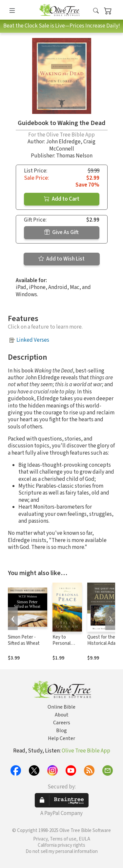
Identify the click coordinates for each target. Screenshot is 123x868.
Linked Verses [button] (33, 340)
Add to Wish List (61, 259)
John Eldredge (63, 142)
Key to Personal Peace (61, 643)
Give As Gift (61, 232)
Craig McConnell (72, 145)
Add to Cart (62, 199)
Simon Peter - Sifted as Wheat (24, 640)
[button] (96, 11)
